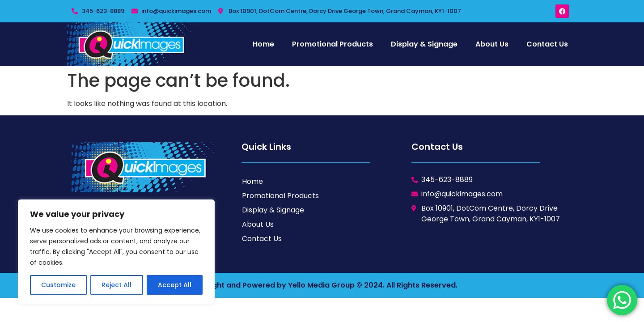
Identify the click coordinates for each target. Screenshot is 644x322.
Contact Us (547, 44)
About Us (492, 44)
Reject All (117, 285)
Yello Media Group (321, 285)
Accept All (175, 285)
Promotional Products (333, 44)
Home (263, 44)
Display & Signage (424, 44)
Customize (58, 285)
